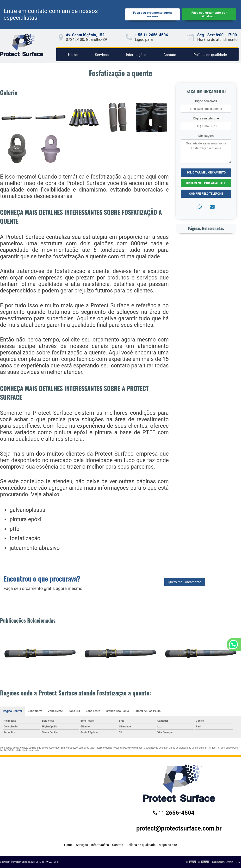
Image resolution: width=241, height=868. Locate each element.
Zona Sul (74, 711)
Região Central (12, 711)
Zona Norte (35, 711)
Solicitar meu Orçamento (206, 173)
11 (174, 813)
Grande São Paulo (117, 711)
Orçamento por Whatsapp (206, 183)
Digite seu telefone (206, 118)
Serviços (102, 55)
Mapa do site (168, 845)
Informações (136, 55)
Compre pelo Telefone (206, 194)
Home (73, 55)
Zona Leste (93, 711)
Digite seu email (206, 101)
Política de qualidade (210, 55)
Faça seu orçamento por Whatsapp (209, 14)
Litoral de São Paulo (148, 711)
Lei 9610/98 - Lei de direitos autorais (19, 750)
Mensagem (206, 136)
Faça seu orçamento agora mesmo (152, 14)
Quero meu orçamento (185, 582)
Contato (170, 55)
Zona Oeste (56, 711)
